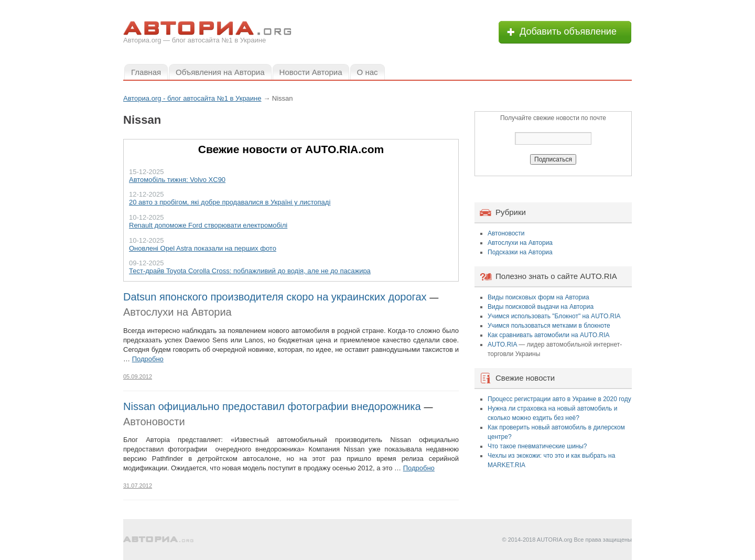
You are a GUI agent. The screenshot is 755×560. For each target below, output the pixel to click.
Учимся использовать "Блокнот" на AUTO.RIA (554, 316)
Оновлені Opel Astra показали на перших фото (203, 248)
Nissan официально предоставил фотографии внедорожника (272, 406)
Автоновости (154, 422)
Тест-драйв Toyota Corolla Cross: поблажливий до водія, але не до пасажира (250, 271)
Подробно (148, 359)
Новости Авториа (311, 72)
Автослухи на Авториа (177, 312)
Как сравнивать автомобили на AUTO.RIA (548, 335)
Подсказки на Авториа (520, 252)
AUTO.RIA (502, 344)
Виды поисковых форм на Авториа (538, 297)
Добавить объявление (568, 31)
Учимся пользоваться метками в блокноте (549, 326)
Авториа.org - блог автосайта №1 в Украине (192, 98)
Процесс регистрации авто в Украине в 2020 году (559, 399)
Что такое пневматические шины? (537, 446)
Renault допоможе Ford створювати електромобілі (208, 225)
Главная (146, 72)
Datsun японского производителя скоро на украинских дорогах (275, 297)
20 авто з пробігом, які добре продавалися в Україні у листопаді (230, 202)
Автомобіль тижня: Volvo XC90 (177, 180)
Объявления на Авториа (220, 72)
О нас (368, 72)
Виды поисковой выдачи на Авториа (541, 307)
